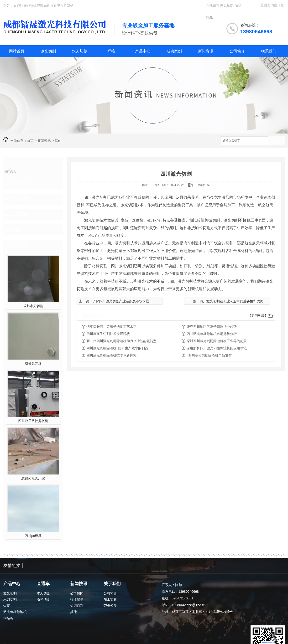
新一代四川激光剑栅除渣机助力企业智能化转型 (121, 341)
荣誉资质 (110, 606)
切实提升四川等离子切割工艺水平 (111, 327)
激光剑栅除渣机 (15, 612)
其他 (58, 141)
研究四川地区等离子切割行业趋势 (212, 327)
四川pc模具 (33, 536)
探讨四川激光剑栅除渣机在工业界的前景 (217, 341)
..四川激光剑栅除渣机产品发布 (209, 355)
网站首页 (17, 51)
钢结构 (8, 618)
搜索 (277, 141)
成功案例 (174, 51)
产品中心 (143, 51)
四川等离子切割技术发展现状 (108, 334)
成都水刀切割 (33, 306)
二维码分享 (203, 185)
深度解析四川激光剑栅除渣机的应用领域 (217, 348)
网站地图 (227, 6)
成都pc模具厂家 (33, 478)
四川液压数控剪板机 (33, 421)
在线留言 (213, 6)
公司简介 (237, 51)
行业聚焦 (19, 199)
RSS (238, 6)
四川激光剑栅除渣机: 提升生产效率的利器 (117, 348)
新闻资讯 (206, 51)
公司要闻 (19, 184)
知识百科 (19, 214)
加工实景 (110, 599)
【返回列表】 (258, 316)
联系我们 (269, 51)
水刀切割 (80, 51)
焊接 (111, 51)
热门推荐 (19, 245)
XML (210, 17)
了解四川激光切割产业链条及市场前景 (121, 301)
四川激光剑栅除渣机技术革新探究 (111, 355)
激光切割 (48, 51)
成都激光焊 (33, 363)
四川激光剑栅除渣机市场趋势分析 (212, 334)
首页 (30, 141)
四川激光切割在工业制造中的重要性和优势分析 (235, 301)
